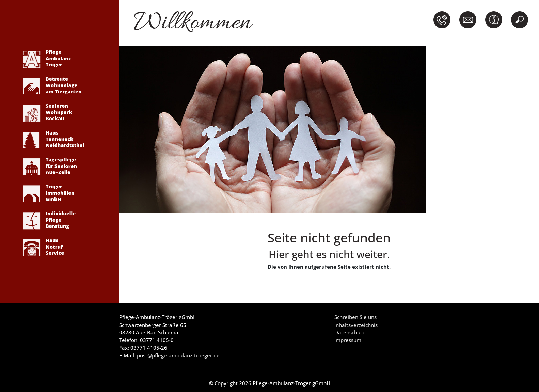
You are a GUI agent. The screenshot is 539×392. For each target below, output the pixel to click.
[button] (443, 20)
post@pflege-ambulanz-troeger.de (178, 355)
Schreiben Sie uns (355, 317)
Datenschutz (350, 332)
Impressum (348, 340)
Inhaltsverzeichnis (356, 325)
